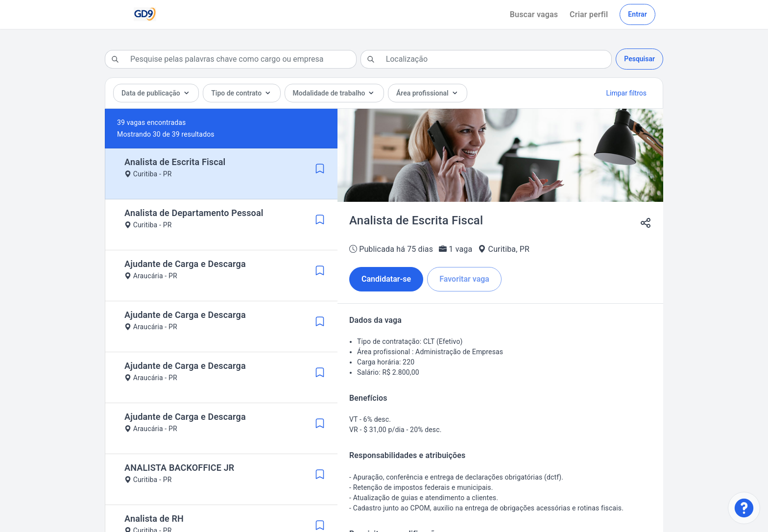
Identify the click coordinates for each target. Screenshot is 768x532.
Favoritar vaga (464, 279)
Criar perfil (589, 14)
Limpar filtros (626, 93)
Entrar (637, 14)
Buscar (534, 14)
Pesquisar (639, 59)
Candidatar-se (386, 279)
